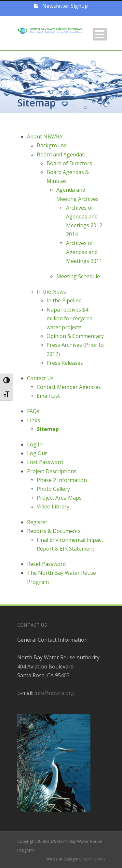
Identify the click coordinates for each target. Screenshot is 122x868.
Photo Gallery (53, 489)
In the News (51, 292)
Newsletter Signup (61, 6)
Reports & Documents (54, 531)
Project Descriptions (52, 471)
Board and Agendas (61, 154)
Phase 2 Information (62, 480)
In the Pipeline (64, 300)
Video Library (53, 506)
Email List (48, 396)
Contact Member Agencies (69, 387)
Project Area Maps (59, 498)
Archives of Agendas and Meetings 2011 (84, 252)
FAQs (33, 411)
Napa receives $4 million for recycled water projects (69, 318)
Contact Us (40, 378)
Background (52, 145)
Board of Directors (69, 163)
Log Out (37, 453)
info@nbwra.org (54, 693)
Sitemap (48, 429)
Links (34, 420)
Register (37, 522)
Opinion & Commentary (75, 336)
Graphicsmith (92, 859)
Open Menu (100, 34)
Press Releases (65, 363)
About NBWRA (45, 137)
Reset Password (46, 564)
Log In (35, 444)
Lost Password (45, 462)
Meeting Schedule (78, 276)
